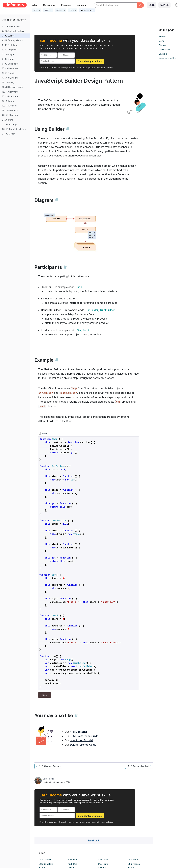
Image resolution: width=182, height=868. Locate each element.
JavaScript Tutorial (81, 740)
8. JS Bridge (8, 59)
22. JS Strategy (10, 124)
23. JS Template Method (14, 129)
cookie (102, 67)
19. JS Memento (10, 110)
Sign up (164, 5)
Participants (165, 49)
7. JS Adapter (9, 54)
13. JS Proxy (8, 82)
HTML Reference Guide (84, 736)
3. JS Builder (8, 36)
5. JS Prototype (10, 45)
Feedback (94, 840)
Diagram (163, 45)
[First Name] (48, 55)
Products (66, 5)
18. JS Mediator (10, 106)
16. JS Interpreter (10, 96)
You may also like (167, 58)
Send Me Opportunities (90, 61)
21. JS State (8, 120)
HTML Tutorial (78, 732)
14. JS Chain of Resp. (12, 87)
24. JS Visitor (8, 134)
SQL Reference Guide (83, 745)
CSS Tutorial (45, 860)
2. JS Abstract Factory (13, 31)
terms (85, 67)
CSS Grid (73, 864)
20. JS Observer (10, 115)
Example (163, 54)
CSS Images (134, 864)
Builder (162, 37)
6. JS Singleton (9, 50)
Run (45, 695)
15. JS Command (10, 92)
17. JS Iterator (9, 101)
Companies (49, 5)
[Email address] (57, 61)
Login (152, 5)
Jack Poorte (48, 779)
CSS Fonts (103, 864)
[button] (37, 10)
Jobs (34, 5)
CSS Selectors (46, 864)
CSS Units (103, 860)
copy (43, 433)
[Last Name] (66, 55)
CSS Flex (73, 860)
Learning (81, 5)
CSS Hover (133, 860)
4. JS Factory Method (13, 40)
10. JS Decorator (10, 68)
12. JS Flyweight (10, 78)
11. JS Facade (9, 73)
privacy (92, 67)
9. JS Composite (10, 64)
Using (162, 41)
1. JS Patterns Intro (11, 26)
